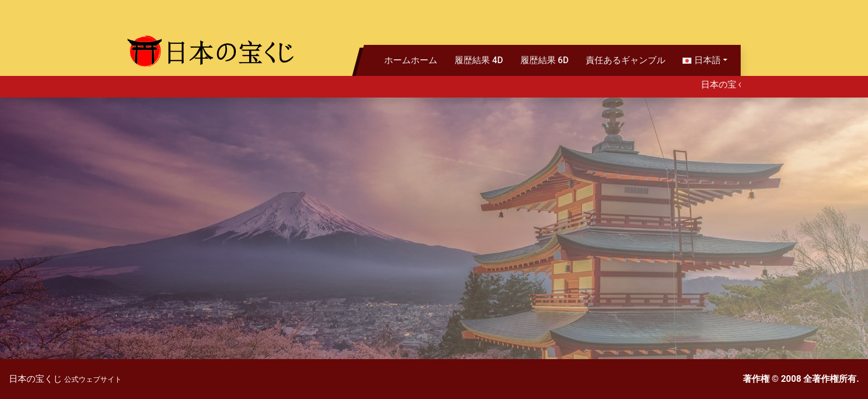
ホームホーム (411, 60)
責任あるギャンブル (626, 60)
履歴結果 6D (545, 60)
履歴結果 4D (479, 60)
